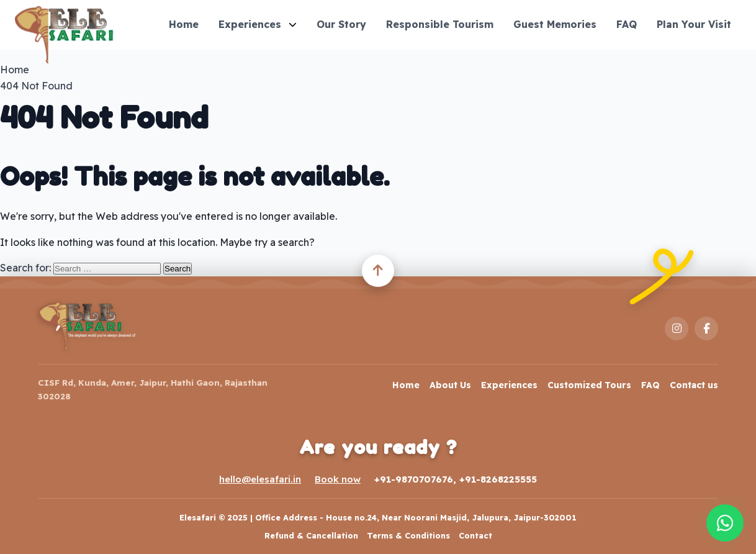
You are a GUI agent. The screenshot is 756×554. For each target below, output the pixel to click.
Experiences (258, 24)
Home (184, 24)
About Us (450, 385)
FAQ (627, 24)
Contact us (694, 385)
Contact (475, 535)
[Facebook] (706, 329)
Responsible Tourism (440, 24)
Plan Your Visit (694, 24)
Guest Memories (555, 24)
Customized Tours (589, 385)
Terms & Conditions (408, 535)
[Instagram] (677, 329)
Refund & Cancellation (311, 535)
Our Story (341, 24)
